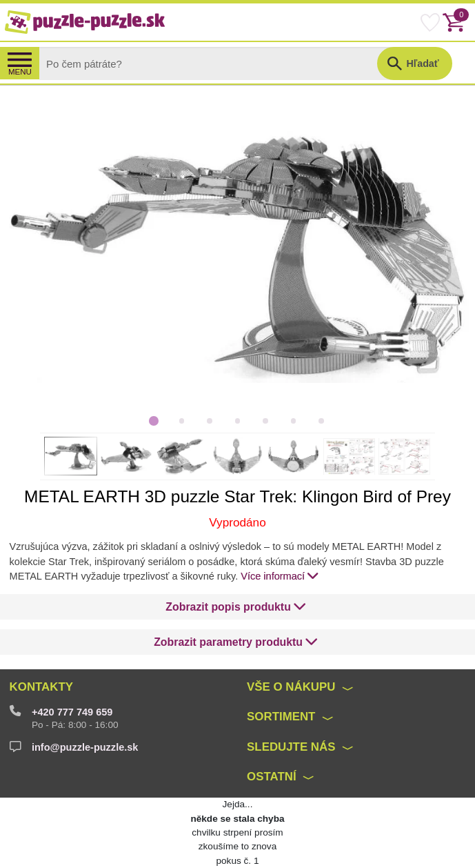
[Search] (219, 63)
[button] (236, 607)
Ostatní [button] (272, 777)
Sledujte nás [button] (291, 747)
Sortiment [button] (281, 717)
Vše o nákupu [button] (291, 687)
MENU (20, 72)
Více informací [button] (280, 575)
